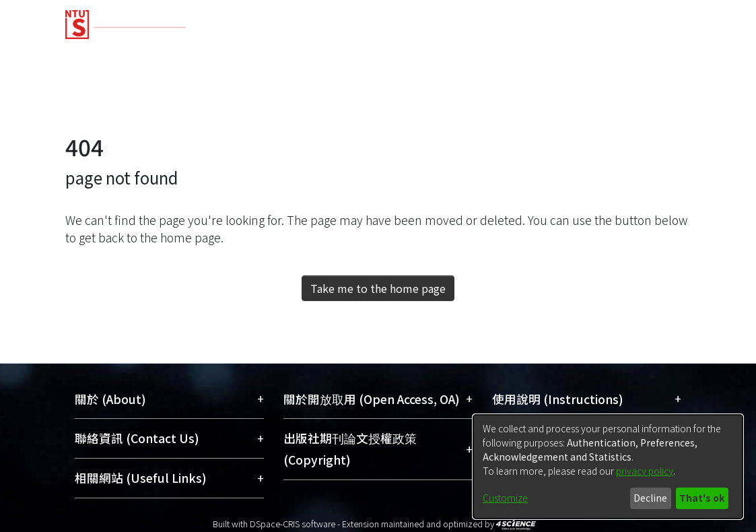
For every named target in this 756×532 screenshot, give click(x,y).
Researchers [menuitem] (558, 56)
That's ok (702, 498)
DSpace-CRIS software (293, 524)
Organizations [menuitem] (662, 56)
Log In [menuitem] (662, 103)
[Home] (367, 20)
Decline (650, 498)
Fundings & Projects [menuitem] (438, 56)
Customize (505, 498)
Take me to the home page (378, 288)
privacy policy (645, 471)
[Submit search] (593, 104)
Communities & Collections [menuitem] (144, 56)
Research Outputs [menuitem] (301, 56)
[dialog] (608, 467)
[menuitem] (621, 104)
